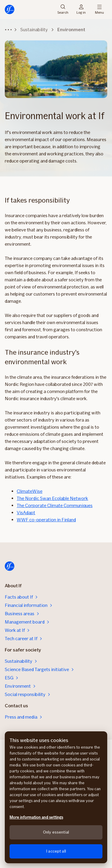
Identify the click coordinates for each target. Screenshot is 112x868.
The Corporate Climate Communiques (55, 505)
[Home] (10, 10)
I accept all (56, 851)
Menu (99, 10)
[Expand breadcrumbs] (8, 30)
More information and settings (36, 817)
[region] (56, 797)
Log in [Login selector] (81, 10)
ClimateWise (30, 491)
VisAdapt (26, 513)
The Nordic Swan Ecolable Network (52, 498)
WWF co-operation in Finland (46, 520)
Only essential (56, 832)
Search (63, 10)
